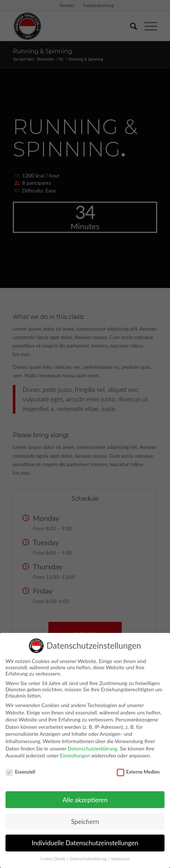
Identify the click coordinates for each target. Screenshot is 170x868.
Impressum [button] (121, 855)
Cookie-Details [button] (53, 855)
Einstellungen (75, 752)
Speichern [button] (85, 817)
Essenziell (20, 768)
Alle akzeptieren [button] (85, 796)
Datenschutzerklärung (93, 744)
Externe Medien (138, 768)
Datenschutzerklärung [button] (89, 855)
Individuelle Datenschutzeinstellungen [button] (85, 839)
